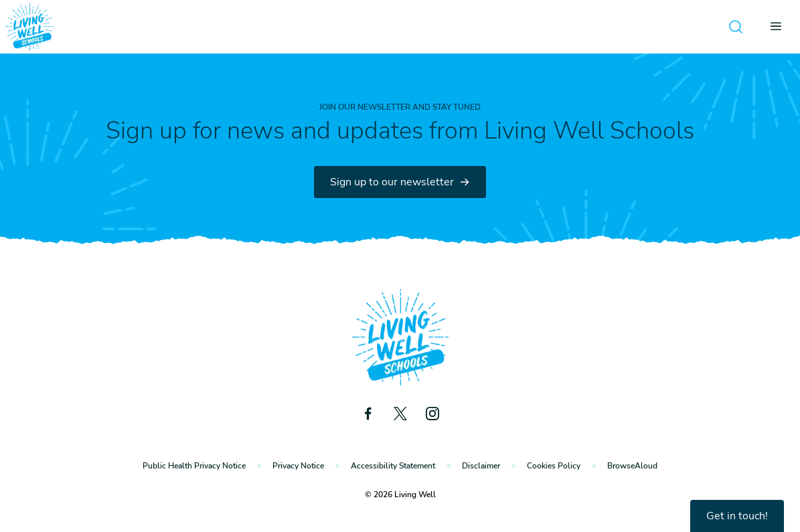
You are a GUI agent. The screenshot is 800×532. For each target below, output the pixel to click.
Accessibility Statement (393, 466)
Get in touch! (737, 516)
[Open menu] (780, 27)
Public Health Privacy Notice (194, 466)
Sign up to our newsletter (400, 182)
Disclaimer (481, 466)
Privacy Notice (298, 466)
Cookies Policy (554, 466)
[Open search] (736, 27)
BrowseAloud (632, 466)
